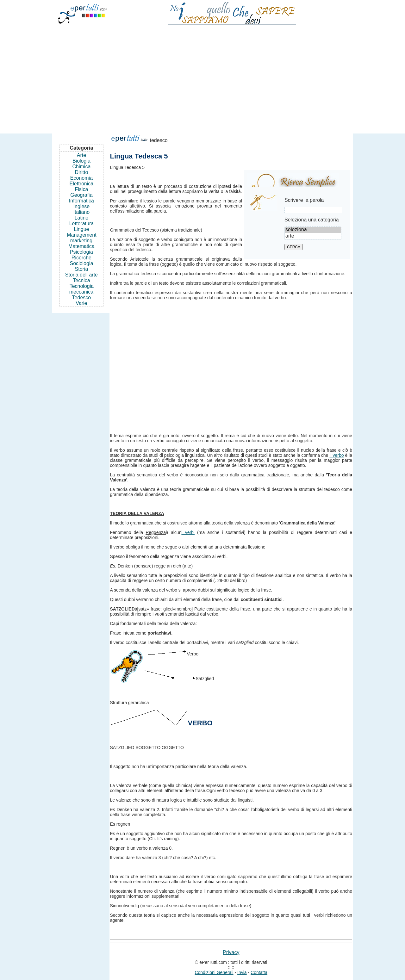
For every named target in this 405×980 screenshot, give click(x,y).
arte (313, 236)
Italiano (82, 212)
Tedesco (82, 298)
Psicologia (81, 252)
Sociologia (82, 263)
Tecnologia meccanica (81, 289)
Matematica (81, 246)
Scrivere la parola (304, 200)
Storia (82, 269)
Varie (81, 303)
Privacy (231, 952)
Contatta (259, 972)
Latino (82, 218)
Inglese (82, 206)
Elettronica (82, 184)
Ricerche (81, 258)
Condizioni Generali (214, 972)
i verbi (188, 532)
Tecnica (81, 280)
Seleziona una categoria (312, 220)
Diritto (82, 172)
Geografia (81, 195)
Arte (81, 155)
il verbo (336, 455)
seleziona (313, 230)
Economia (81, 178)
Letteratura (81, 223)
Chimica (82, 167)
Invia (242, 972)
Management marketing (81, 238)
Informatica (81, 201)
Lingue (81, 229)
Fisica (82, 189)
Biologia (81, 161)
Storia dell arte (81, 275)
